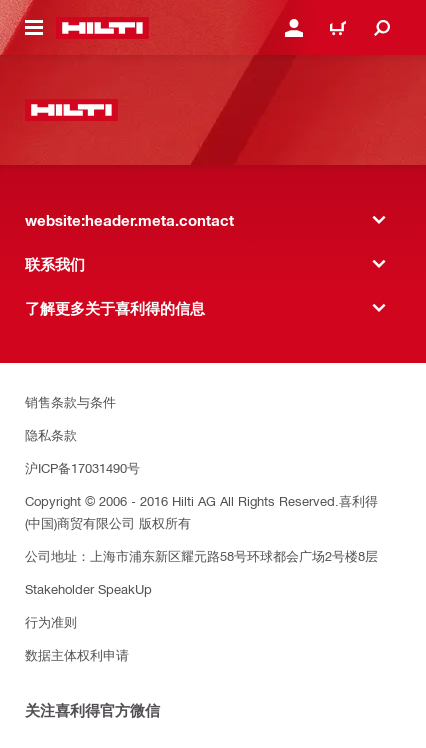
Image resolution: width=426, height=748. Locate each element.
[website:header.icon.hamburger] (34, 28)
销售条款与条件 (70, 401)
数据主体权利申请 (77, 654)
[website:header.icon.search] (382, 28)
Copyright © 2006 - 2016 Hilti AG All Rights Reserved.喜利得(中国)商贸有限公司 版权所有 (201, 511)
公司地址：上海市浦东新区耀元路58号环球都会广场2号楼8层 (201, 555)
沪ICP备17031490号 (82, 467)
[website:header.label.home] (102, 28)
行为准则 (51, 621)
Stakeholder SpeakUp (88, 588)
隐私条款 (51, 434)
